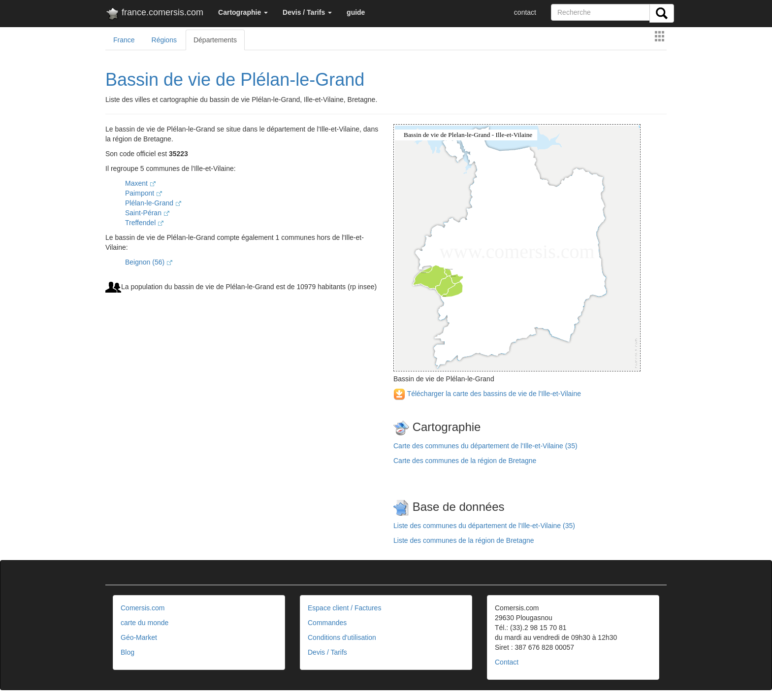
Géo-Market (139, 637)
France (124, 40)
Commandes (327, 623)
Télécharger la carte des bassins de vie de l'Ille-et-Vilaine (487, 394)
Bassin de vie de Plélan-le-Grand (235, 80)
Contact (507, 662)
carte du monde (145, 623)
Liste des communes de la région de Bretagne (464, 540)
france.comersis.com (154, 14)
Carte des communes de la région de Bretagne (465, 461)
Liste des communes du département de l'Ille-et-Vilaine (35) (484, 526)
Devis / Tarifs (327, 652)
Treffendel (144, 223)
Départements (215, 40)
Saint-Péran (147, 213)
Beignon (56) (149, 262)
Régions (164, 40)
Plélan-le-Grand (153, 203)
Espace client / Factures (344, 608)
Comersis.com (143, 608)
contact (525, 12)
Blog (128, 652)
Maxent (140, 183)
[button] (243, 12)
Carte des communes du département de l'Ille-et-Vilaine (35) (485, 446)
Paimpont (144, 193)
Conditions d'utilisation (342, 637)
